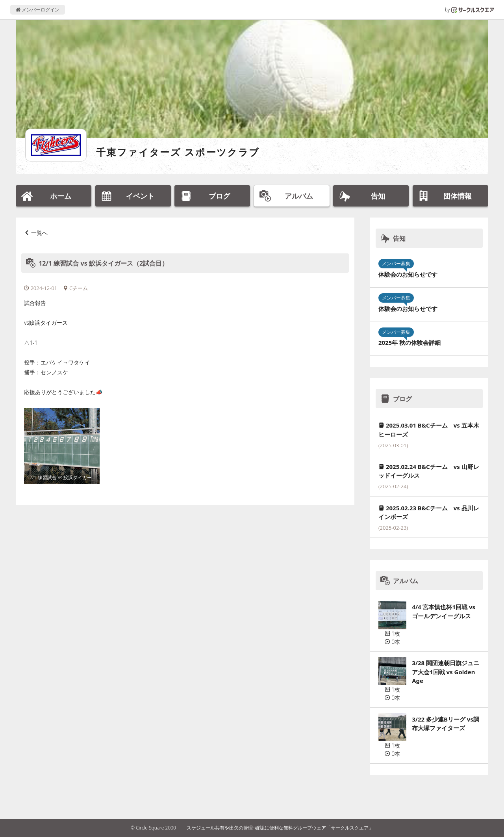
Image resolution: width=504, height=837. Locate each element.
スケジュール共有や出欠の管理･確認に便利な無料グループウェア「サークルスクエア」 (280, 828)
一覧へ (39, 233)
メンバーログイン (38, 10)
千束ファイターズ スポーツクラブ (178, 152)
